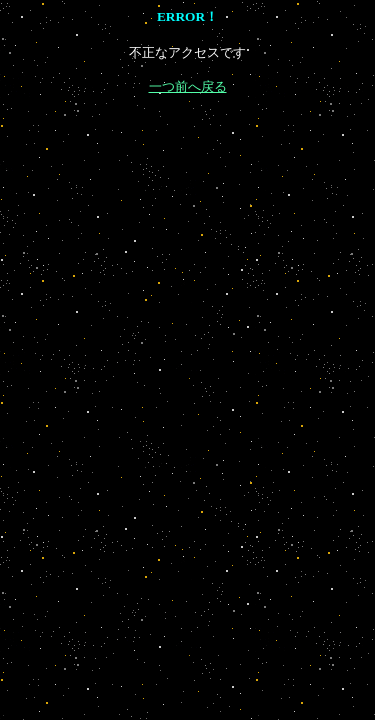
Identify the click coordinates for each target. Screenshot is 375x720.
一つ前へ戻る (188, 86)
